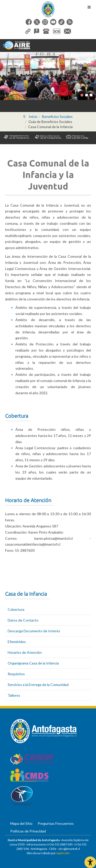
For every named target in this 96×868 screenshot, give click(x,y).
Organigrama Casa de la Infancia (33, 663)
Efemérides (17, 642)
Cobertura (16, 609)
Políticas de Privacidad (28, 831)
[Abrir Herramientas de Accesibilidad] (90, 862)
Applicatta (63, 853)
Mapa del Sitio (21, 823)
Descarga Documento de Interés (34, 631)
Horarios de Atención (25, 652)
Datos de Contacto (23, 620)
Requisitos (16, 674)
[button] (82, 95)
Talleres (14, 695)
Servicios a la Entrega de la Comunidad (38, 685)
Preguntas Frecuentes (56, 823)
